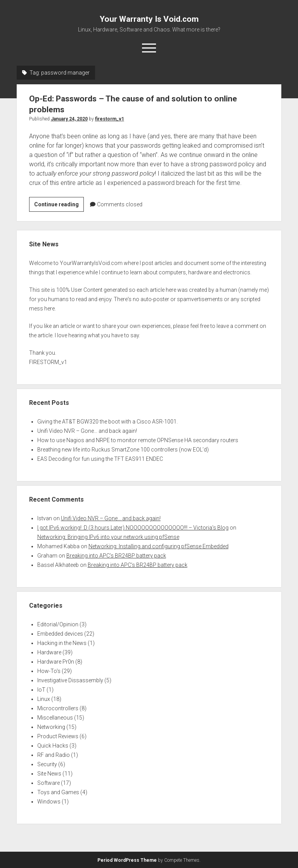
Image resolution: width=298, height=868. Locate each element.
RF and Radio (54, 755)
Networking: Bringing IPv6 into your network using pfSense (108, 537)
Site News (49, 774)
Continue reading (59, 206)
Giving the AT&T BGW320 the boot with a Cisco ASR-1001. (107, 422)
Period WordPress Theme (127, 860)
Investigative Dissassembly (70, 680)
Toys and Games (58, 792)
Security (47, 764)
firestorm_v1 (110, 119)
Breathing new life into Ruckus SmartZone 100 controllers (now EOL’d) (123, 450)
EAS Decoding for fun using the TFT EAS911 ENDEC (100, 459)
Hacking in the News (62, 643)
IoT (41, 690)
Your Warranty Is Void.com (149, 19)
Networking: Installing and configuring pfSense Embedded (159, 546)
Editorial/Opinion (58, 624)
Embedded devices (60, 634)
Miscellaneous (55, 718)
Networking (51, 727)
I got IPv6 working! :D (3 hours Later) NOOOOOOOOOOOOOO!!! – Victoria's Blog (133, 528)
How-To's (49, 671)
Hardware (49, 652)
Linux (44, 699)
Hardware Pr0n (56, 662)
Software (49, 783)
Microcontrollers (58, 708)
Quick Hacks (53, 746)
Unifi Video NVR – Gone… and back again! (87, 431)
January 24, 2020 (69, 119)
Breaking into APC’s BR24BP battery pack (116, 556)
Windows (49, 802)
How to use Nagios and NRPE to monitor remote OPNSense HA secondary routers (138, 440)
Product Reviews (58, 736)
